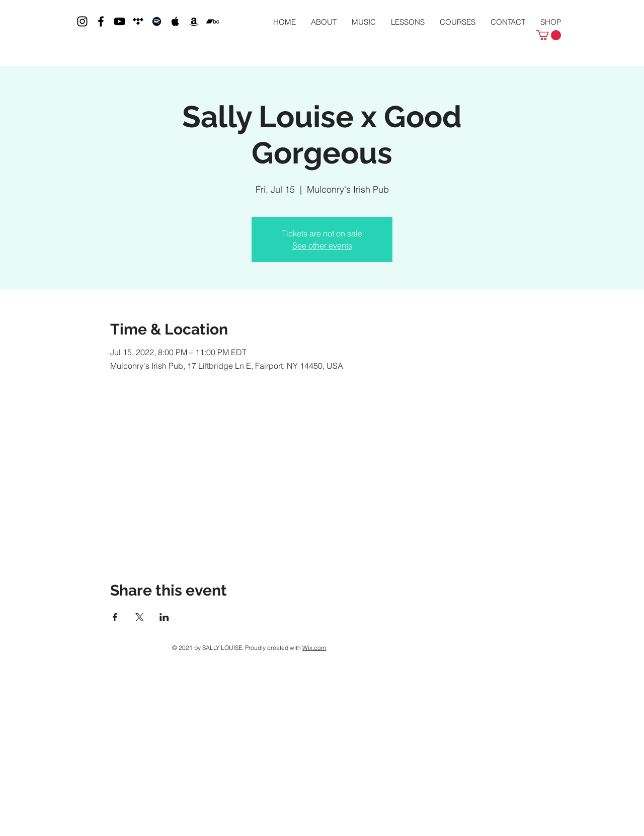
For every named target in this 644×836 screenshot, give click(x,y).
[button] (549, 35)
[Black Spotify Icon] (157, 21)
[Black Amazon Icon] (194, 21)
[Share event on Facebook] (115, 617)
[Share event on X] (140, 617)
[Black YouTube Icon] (119, 21)
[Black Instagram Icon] (82, 21)
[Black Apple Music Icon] (175, 21)
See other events (322, 245)
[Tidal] (138, 21)
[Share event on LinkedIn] (164, 617)
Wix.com (314, 648)
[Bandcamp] (213, 21)
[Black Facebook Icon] (101, 21)
